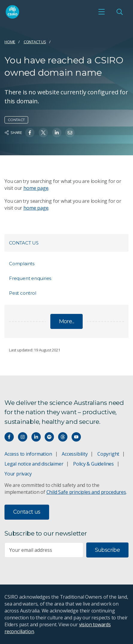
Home (10, 42)
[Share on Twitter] (43, 133)
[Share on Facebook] (30, 133)
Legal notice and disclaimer (34, 464)
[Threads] (63, 437)
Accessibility (75, 454)
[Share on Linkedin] (57, 133)
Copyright (108, 454)
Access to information (28, 454)
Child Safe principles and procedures (86, 492)
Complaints (22, 264)
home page (36, 188)
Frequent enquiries (30, 278)
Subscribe (107, 550)
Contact (16, 120)
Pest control (22, 293)
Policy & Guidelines (93, 464)
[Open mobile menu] (102, 12)
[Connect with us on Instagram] (23, 437)
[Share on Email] (70, 133)
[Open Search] (120, 12)
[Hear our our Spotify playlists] (49, 437)
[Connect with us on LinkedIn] (36, 437)
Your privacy (18, 474)
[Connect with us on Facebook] (9, 437)
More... (67, 321)
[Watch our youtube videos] (76, 437)
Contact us (35, 42)
